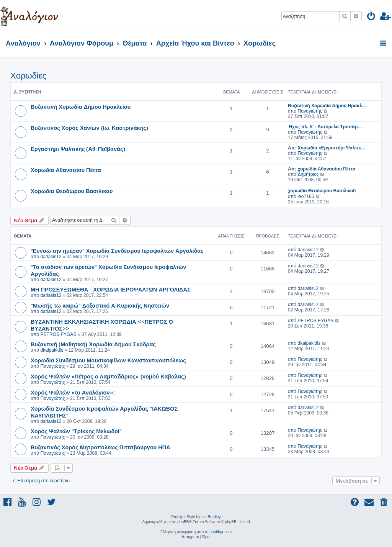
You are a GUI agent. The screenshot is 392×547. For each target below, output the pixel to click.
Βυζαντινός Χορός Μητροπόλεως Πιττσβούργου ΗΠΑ (100, 447)
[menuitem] (372, 17)
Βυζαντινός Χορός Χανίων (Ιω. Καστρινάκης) (89, 128)
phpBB (183, 522)
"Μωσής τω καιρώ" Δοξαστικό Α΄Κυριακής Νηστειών (100, 305)
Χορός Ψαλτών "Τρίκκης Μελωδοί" (76, 431)
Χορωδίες (28, 76)
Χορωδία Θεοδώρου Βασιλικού (72, 191)
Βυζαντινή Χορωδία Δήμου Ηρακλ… (327, 106)
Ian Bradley (211, 517)
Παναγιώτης (310, 111)
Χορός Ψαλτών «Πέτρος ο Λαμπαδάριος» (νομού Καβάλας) (108, 376)
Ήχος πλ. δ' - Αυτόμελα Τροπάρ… (325, 127)
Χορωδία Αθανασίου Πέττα (66, 170)
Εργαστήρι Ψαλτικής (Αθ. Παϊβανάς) (78, 149)
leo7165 (306, 197)
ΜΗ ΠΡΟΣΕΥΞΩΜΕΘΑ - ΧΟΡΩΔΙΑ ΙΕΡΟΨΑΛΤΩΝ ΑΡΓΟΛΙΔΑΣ (111, 289)
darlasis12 (51, 257)
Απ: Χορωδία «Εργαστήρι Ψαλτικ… (327, 148)
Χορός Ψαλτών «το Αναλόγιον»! (73, 392)
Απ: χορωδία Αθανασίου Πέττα (322, 169)
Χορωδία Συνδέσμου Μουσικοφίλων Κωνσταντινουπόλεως (108, 360)
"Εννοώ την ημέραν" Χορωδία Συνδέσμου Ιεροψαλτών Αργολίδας (117, 251)
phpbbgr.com (220, 532)
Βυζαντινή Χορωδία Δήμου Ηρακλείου (81, 106)
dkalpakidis (52, 350)
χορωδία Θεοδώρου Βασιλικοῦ (322, 191)
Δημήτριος (308, 174)
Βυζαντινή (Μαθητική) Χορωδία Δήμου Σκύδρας (93, 344)
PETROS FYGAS (58, 334)
